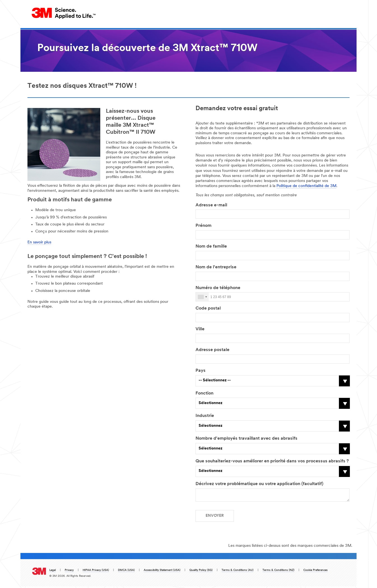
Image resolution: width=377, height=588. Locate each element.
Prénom (203, 226)
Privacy (69, 572)
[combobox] (202, 297)
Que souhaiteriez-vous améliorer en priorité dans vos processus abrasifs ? (272, 461)
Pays (201, 371)
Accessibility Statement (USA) (162, 572)
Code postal (208, 308)
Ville (200, 329)
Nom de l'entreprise (216, 267)
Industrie (205, 416)
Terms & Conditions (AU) (238, 572)
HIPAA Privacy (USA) (96, 572)
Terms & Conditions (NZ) (278, 572)
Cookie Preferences (316, 572)
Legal (53, 572)
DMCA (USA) (126, 572)
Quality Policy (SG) (201, 572)
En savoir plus (39, 242)
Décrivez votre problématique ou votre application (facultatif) (259, 484)
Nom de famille (211, 246)
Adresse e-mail (211, 205)
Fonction (204, 393)
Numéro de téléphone (219, 288)
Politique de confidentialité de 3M (306, 186)
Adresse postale (212, 350)
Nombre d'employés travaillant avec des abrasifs (246, 439)
